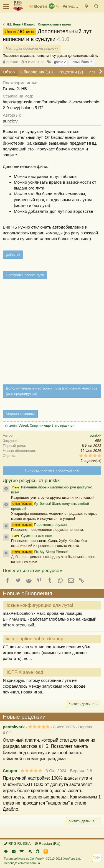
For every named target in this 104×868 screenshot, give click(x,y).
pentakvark (14, 727)
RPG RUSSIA (17, 843)
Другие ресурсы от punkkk (31, 481)
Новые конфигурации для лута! (39, 605)
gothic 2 (60, 62)
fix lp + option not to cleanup (34, 639)
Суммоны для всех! (32, 536)
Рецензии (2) (71, 72)
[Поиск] (96, 6)
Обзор (9, 72)
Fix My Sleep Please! (39, 552)
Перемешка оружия (39, 525)
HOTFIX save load (24, 672)
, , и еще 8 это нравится (42, 426)
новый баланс (82, 62)
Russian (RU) (48, 843)
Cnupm (10, 771)
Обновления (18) (36, 72)
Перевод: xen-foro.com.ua (22, 863)
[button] (6, 6)
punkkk (12, 62)
